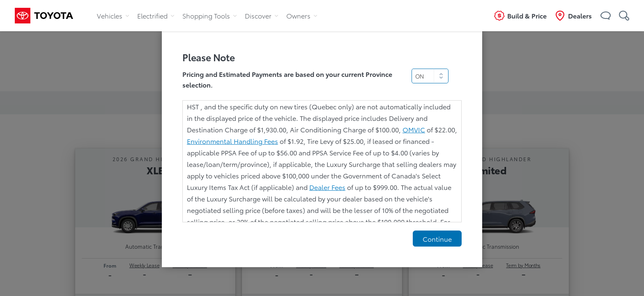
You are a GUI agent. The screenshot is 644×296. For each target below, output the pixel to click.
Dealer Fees (327, 187)
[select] (430, 76)
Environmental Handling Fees (232, 141)
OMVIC (414, 129)
